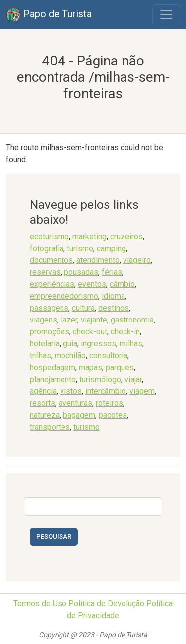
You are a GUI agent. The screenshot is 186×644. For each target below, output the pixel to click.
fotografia (47, 248)
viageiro (137, 260)
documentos (51, 260)
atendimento (98, 260)
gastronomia (132, 320)
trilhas (40, 355)
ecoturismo (49, 236)
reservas (45, 272)
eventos (92, 284)
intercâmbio (106, 391)
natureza (45, 415)
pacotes (113, 415)
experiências (52, 284)
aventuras (75, 403)
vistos (71, 391)
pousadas (81, 272)
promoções (50, 332)
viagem (142, 391)
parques (120, 367)
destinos (114, 308)
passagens (49, 308)
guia (70, 344)
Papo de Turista (49, 15)
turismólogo (100, 379)
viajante (94, 320)
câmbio (122, 284)
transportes (50, 427)
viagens (43, 320)
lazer (69, 320)
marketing (90, 236)
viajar (133, 379)
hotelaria (45, 344)
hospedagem (53, 367)
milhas (131, 344)
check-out (90, 332)
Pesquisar (54, 537)
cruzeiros (126, 236)
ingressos (98, 344)
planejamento (53, 379)
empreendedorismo (64, 296)
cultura (83, 308)
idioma (113, 296)
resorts (42, 403)
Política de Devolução (106, 604)
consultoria (108, 355)
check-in (125, 332)
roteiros (109, 403)
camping (111, 248)
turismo (80, 248)
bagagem (79, 415)
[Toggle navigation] (166, 14)
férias (112, 272)
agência (43, 391)
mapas (91, 367)
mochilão (70, 355)
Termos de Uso (40, 604)
